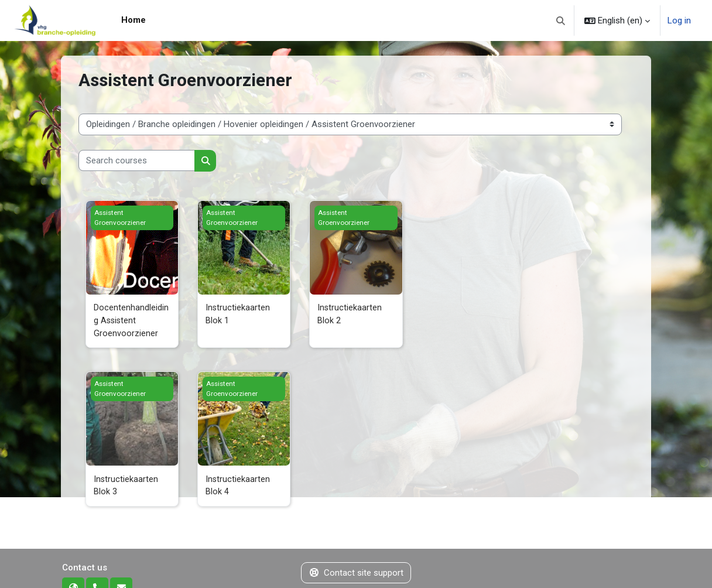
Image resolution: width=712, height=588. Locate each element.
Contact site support (356, 575)
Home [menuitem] (133, 20)
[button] (561, 20)
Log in (679, 20)
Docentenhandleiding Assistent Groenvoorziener (131, 321)
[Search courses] (137, 161)
